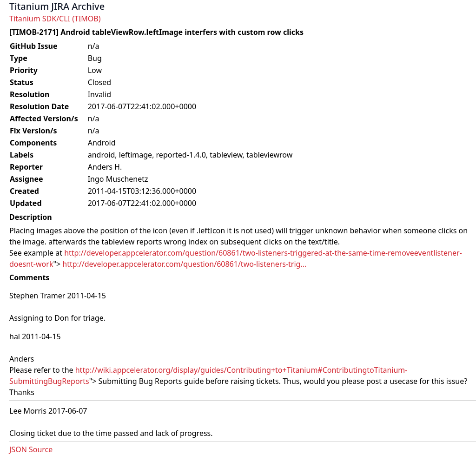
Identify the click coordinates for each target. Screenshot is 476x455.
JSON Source (31, 449)
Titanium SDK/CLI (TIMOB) (55, 19)
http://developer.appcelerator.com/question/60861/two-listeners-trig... (184, 264)
